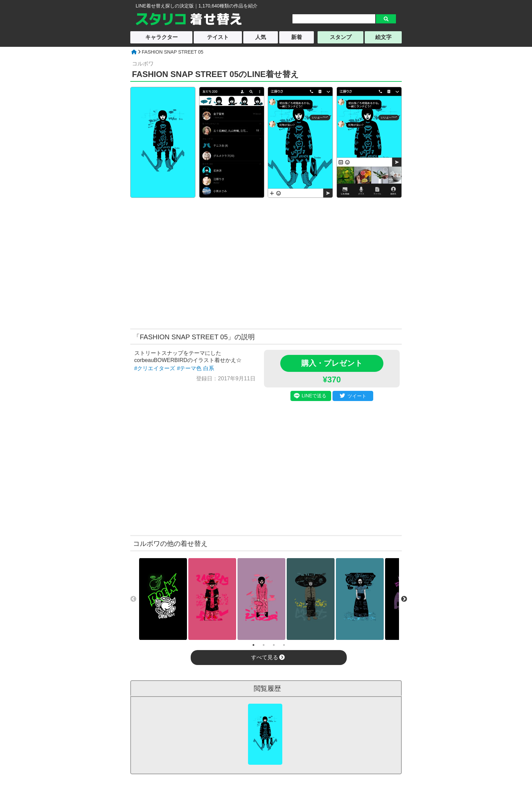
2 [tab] (264, 645)
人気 (261, 37)
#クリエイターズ (155, 368)
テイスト (218, 37)
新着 (297, 37)
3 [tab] (274, 645)
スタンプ (341, 37)
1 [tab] (253, 645)
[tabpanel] (163, 599)
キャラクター (161, 37)
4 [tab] (284, 645)
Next (404, 599)
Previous (133, 599)
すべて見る (268, 657)
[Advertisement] (201, 262)
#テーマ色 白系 (195, 368)
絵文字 (383, 37)
